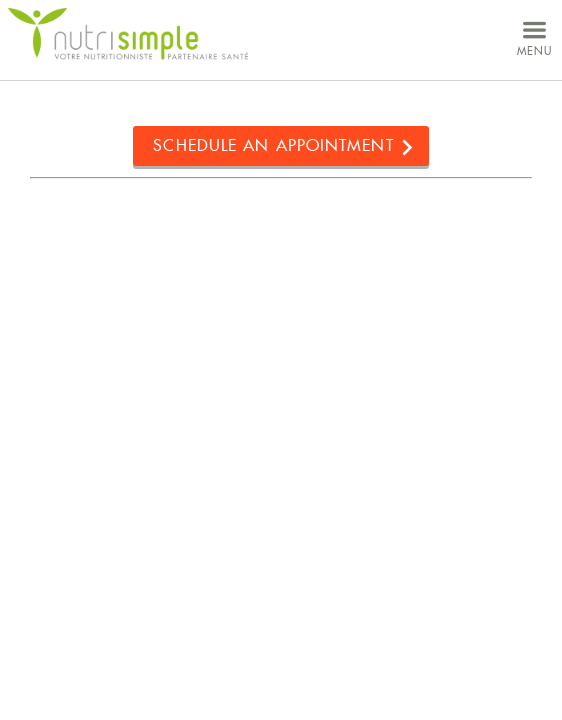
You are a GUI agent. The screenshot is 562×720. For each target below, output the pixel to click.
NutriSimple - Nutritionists (128, 34)
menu (534, 36)
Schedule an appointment (273, 145)
